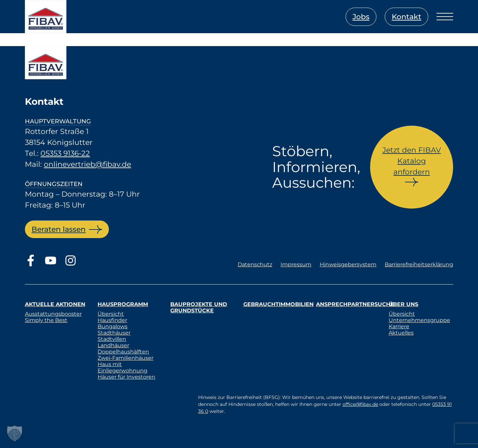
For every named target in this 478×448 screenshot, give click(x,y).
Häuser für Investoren (126, 377)
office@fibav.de (360, 404)
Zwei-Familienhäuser (125, 358)
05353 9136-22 (65, 153)
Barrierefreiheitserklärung (419, 264)
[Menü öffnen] (445, 17)
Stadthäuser (114, 333)
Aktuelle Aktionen (55, 304)
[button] (15, 433)
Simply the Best (46, 320)
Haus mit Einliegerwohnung (122, 367)
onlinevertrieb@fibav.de (87, 164)
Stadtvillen (112, 339)
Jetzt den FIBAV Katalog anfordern (412, 161)
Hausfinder (112, 320)
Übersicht (111, 314)
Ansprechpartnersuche (355, 304)
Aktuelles (401, 333)
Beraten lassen (59, 229)
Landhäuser (113, 345)
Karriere (399, 326)
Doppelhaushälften (123, 352)
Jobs (361, 17)
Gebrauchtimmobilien (279, 304)
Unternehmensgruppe (419, 320)
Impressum (296, 264)
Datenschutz (255, 264)
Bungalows (113, 326)
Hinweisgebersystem (348, 264)
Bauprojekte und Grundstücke (199, 307)
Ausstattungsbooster (53, 314)
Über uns (403, 304)
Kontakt (406, 17)
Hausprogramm (123, 304)
